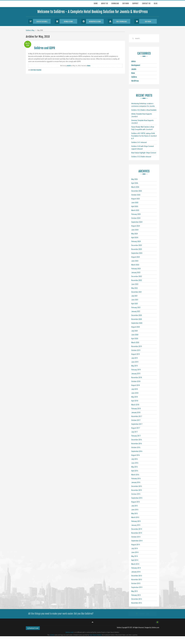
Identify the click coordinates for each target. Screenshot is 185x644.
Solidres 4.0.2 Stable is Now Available (144, 110)
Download (115, 3)
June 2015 (135, 510)
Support (135, 3)
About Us (104, 3)
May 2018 (135, 397)
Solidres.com (69, 632)
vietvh (69, 66)
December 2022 (137, 276)
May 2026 (135, 179)
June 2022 (135, 284)
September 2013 (137, 587)
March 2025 (135, 210)
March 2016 (135, 475)
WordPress (135, 81)
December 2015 (137, 486)
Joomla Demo (64, 21)
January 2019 (136, 374)
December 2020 (137, 315)
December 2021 (137, 292)
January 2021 (136, 311)
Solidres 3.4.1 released (139, 142)
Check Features (38, 21)
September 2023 (137, 253)
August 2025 (136, 199)
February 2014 (136, 568)
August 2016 (136, 455)
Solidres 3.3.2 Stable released (141, 157)
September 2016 (137, 451)
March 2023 (135, 265)
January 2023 (136, 273)
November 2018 (137, 377)
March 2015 (135, 517)
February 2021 (136, 308)
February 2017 (136, 436)
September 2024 (137, 222)
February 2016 (136, 479)
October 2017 (136, 420)
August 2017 (136, 428)
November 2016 (137, 444)
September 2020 (137, 323)
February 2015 (136, 521)
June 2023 (135, 261)
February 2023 (136, 269)
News (89, 66)
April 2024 (135, 238)
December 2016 (137, 440)
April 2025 (135, 206)
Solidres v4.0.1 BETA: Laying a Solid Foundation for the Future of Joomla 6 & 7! (144, 136)
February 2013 (136, 595)
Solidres (134, 77)
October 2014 (136, 537)
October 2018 (136, 381)
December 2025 (137, 191)
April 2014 (135, 560)
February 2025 (136, 214)
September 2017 (137, 424)
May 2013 (135, 591)
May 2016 (135, 467)
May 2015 (135, 514)
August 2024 (136, 226)
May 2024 (135, 234)
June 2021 (135, 300)
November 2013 (137, 580)
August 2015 (136, 502)
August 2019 (136, 354)
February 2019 (136, 370)
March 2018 (135, 405)
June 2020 (135, 335)
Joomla (134, 69)
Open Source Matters (96, 635)
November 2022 (137, 280)
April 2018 (135, 401)
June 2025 (135, 203)
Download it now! (33, 628)
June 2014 (135, 552)
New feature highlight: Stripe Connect (144, 153)
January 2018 (136, 412)
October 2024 (136, 218)
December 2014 (137, 529)
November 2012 (137, 603)
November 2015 (137, 490)
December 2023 (137, 245)
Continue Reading (36, 70)
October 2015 (136, 494)
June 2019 (135, 362)
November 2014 (137, 533)
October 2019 (136, 350)
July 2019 (135, 358)
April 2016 (135, 471)
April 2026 (135, 183)
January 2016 (136, 482)
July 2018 (135, 389)
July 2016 (135, 459)
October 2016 (136, 447)
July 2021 (135, 296)
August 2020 (136, 327)
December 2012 (137, 599)
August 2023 (136, 257)
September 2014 (137, 541)
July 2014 (135, 548)
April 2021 (135, 304)
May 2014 (135, 556)
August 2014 (136, 545)
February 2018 (136, 409)
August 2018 (136, 385)
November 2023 (137, 249)
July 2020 (135, 331)
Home (96, 3)
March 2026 (135, 187)
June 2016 (135, 463)
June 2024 (135, 230)
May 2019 (135, 366)
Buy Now (143, 21)
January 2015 (136, 525)
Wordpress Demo (91, 21)
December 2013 (137, 576)
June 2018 (135, 393)
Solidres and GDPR (45, 48)
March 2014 (135, 564)
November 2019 (137, 346)
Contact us (146, 3)
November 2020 (137, 319)
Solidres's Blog (30, 30)
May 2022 (135, 288)
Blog (156, 3)
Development (136, 65)
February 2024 (136, 241)
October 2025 (136, 195)
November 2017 (137, 416)
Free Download (117, 21)
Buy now (126, 3)
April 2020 (135, 339)
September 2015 (137, 498)
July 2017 (135, 432)
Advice (133, 61)
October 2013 (136, 583)
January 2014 (136, 572)
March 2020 (135, 342)
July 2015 (135, 506)
